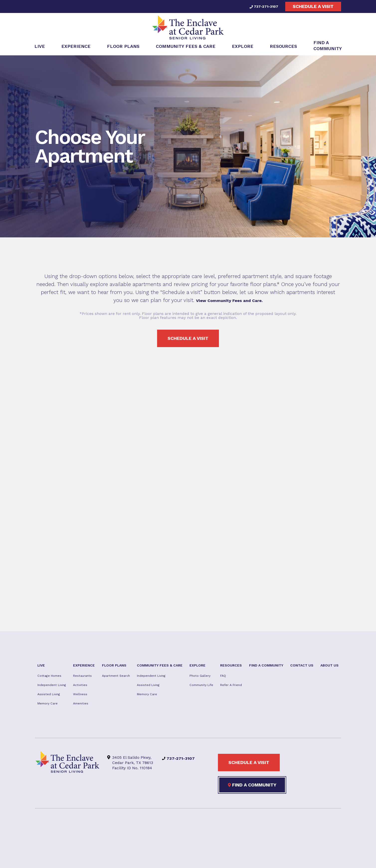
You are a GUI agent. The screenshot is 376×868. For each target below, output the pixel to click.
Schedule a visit (313, 6)
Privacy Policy (194, 858)
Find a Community (252, 816)
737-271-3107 (261, 6)
